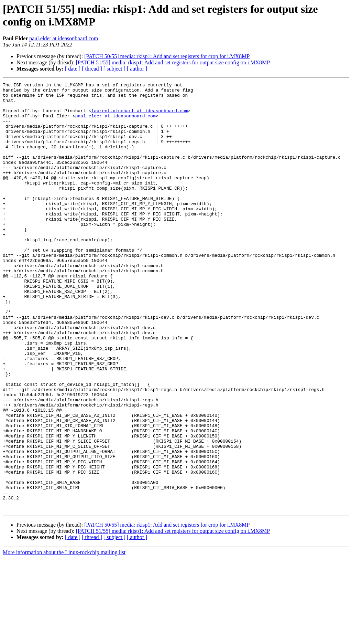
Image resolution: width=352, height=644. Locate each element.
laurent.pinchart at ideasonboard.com (139, 117)
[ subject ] (114, 69)
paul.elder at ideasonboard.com (64, 38)
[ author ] (137, 69)
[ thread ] (92, 69)
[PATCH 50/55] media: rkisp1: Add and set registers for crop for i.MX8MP (167, 56)
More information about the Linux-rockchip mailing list (64, 638)
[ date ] (73, 69)
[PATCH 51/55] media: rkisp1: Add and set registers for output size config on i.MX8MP (173, 62)
